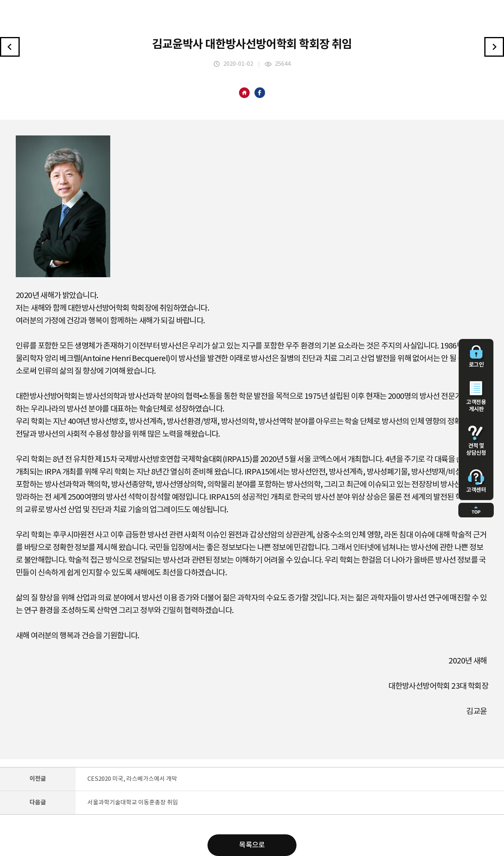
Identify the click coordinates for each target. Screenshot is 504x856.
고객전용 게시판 (476, 397)
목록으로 (252, 845)
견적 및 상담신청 (476, 441)
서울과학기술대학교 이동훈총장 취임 (133, 803)
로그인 (476, 357)
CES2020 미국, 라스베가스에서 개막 (132, 779)
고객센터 (476, 481)
